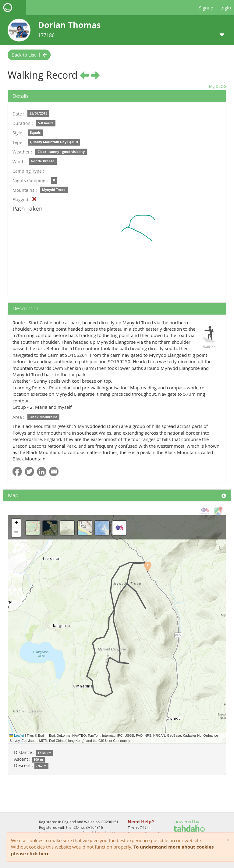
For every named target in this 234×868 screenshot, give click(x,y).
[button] (148, 567)
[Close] (228, 840)
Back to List (29, 55)
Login (225, 8)
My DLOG (218, 86)
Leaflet (17, 735)
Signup (206, 8)
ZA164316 (94, 827)
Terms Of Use (140, 828)
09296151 (110, 822)
